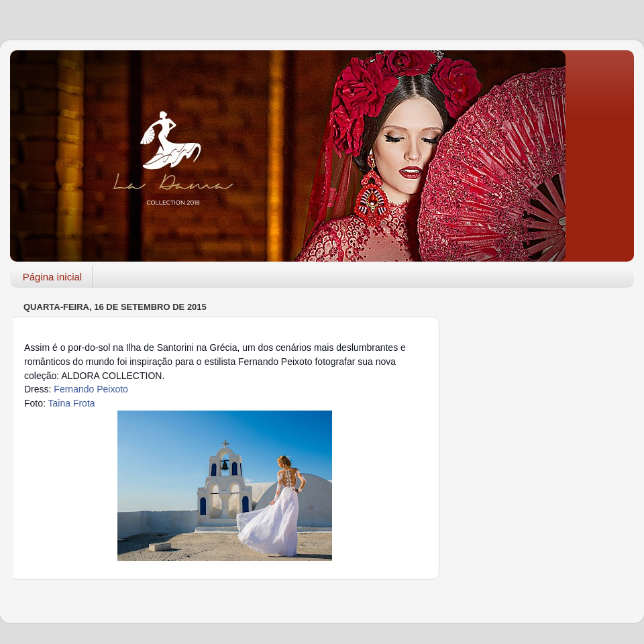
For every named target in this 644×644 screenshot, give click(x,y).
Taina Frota (72, 403)
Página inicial (52, 277)
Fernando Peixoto (91, 389)
